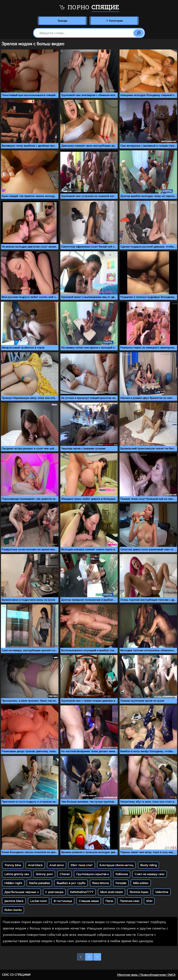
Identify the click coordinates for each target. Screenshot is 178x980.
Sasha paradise (39, 883)
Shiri (149, 901)
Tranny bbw (13, 865)
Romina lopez (139, 892)
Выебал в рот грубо (71, 883)
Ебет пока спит (82, 865)
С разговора (54, 892)
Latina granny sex (17, 874)
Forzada (121, 883)
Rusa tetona (100, 883)
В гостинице (63, 901)
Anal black (35, 865)
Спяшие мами (89, 901)
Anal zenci (57, 865)
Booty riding (148, 865)
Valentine (162, 892)
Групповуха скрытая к (92, 874)
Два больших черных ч (21, 892)
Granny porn (44, 874)
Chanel (65, 874)
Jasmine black (14, 901)
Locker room (39, 901)
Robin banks (13, 910)
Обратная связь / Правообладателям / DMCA (146, 975)
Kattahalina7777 (82, 892)
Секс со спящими (16, 975)
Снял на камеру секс (150, 874)
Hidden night (13, 883)
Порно (89, 7)
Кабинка (122, 874)
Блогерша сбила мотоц (116, 865)
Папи (109, 901)
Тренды (62, 21)
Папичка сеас (130, 901)
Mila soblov (141, 883)
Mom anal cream (112, 892)
